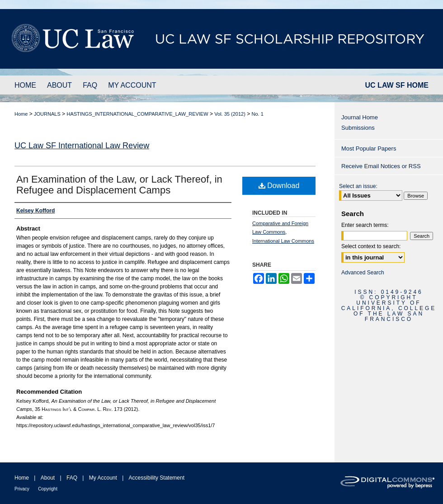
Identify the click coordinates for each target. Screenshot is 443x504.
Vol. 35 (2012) (230, 114)
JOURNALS (47, 114)
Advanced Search (363, 273)
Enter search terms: (365, 225)
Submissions (358, 128)
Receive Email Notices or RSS (381, 166)
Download (279, 186)
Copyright (48, 489)
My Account (103, 478)
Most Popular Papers (369, 148)
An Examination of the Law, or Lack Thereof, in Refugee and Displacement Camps (119, 185)
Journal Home (360, 117)
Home (21, 114)
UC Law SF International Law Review (82, 146)
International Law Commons (283, 241)
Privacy (22, 489)
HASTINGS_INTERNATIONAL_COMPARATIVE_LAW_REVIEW (137, 114)
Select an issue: (358, 186)
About (48, 478)
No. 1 (258, 114)
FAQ (72, 478)
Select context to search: (371, 246)
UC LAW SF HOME (397, 85)
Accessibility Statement (157, 478)
